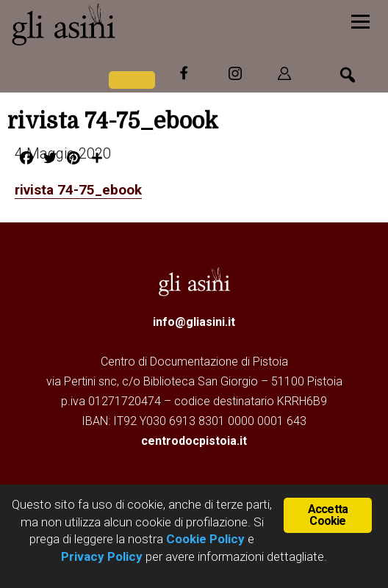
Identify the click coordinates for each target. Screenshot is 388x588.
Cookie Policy (204, 539)
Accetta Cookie (328, 514)
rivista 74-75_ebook (82, 189)
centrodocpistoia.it (194, 440)
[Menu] (360, 20)
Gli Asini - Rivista (121, 24)
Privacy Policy (102, 556)
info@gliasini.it (194, 321)
